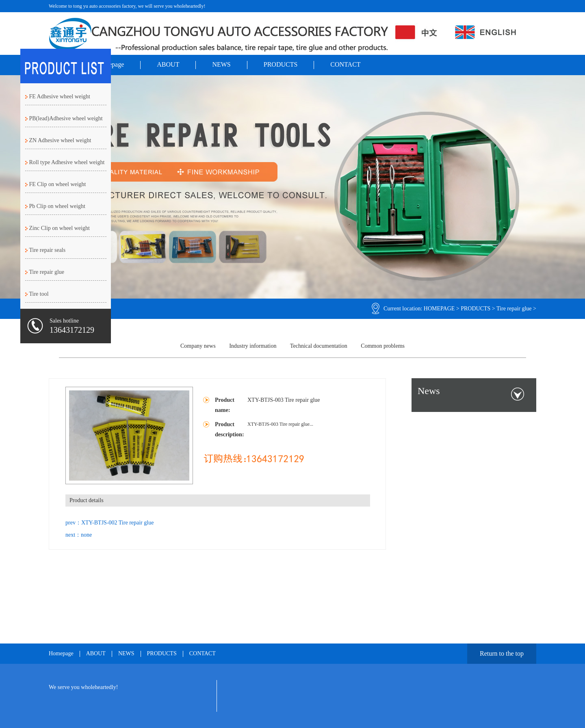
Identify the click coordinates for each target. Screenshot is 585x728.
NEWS (221, 64)
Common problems (383, 346)
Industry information (253, 346)
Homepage (61, 654)
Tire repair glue (514, 309)
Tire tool (39, 294)
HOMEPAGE (439, 309)
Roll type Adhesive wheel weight (67, 162)
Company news (198, 346)
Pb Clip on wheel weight (57, 206)
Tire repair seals (48, 250)
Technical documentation (319, 346)
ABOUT (168, 64)
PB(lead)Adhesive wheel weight (66, 118)
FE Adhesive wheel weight (60, 96)
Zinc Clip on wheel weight (60, 228)
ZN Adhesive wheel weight (60, 140)
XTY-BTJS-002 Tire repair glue (118, 523)
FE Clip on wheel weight (58, 184)
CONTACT (345, 64)
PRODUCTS (281, 64)
